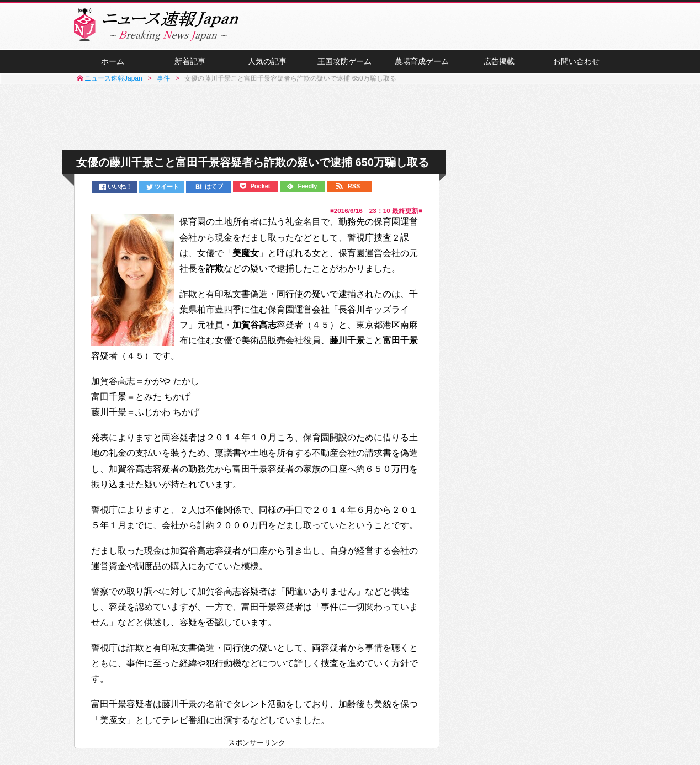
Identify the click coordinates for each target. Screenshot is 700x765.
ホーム (113, 61)
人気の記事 (267, 61)
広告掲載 (499, 61)
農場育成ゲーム (422, 61)
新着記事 (190, 61)
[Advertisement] (350, 118)
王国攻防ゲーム (344, 61)
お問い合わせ (576, 61)
